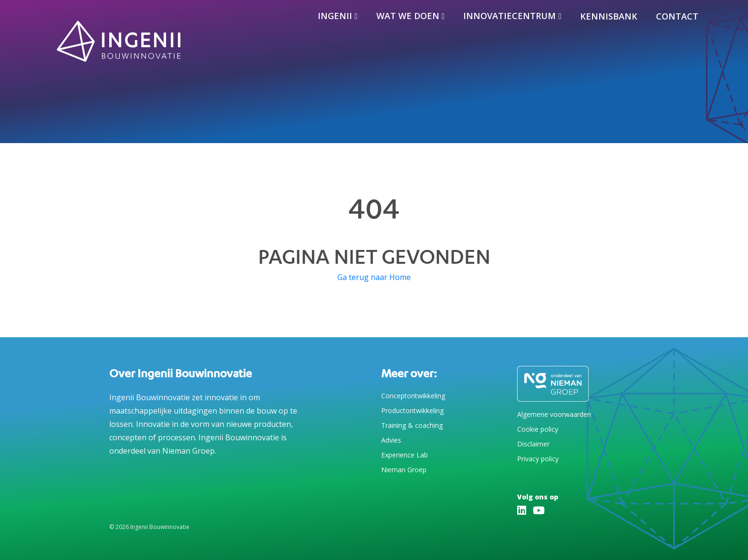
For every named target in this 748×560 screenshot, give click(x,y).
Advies (391, 440)
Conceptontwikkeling (413, 396)
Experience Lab (405, 455)
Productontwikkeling (412, 410)
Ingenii (335, 16)
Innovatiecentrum (509, 16)
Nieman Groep (404, 470)
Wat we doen (408, 16)
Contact (677, 16)
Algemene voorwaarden (554, 414)
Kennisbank (609, 16)
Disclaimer (533, 444)
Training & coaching (412, 425)
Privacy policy (538, 459)
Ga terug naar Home (374, 277)
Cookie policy (538, 429)
